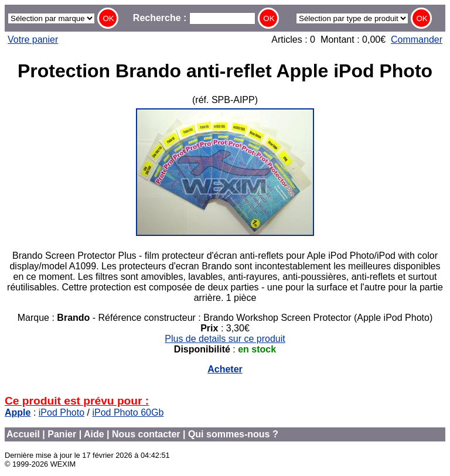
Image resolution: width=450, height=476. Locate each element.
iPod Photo (62, 412)
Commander (417, 40)
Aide (94, 434)
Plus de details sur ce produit (225, 339)
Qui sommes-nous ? (233, 434)
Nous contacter (146, 434)
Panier (62, 434)
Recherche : (194, 18)
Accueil (23, 434)
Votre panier (33, 40)
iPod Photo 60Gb (128, 412)
